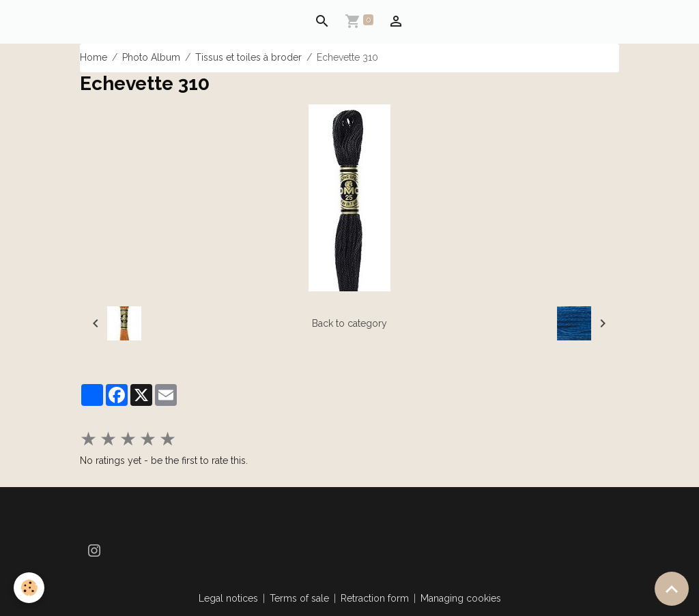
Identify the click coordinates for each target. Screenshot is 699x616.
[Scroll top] (672, 589)
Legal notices (228, 598)
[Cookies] (29, 588)
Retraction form (375, 598)
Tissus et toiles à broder (248, 57)
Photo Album (151, 57)
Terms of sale (299, 598)
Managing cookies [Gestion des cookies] (461, 598)
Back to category (349, 323)
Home (94, 57)
